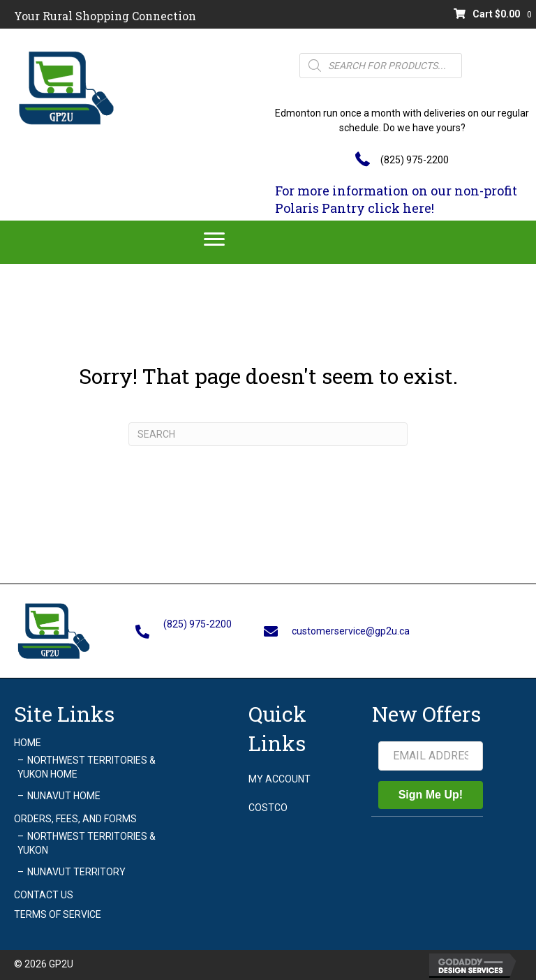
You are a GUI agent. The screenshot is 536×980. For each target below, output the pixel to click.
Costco (268, 808)
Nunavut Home (64, 796)
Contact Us (44, 895)
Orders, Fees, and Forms (75, 819)
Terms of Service (58, 914)
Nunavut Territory (76, 872)
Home (28, 743)
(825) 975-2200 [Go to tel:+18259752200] (198, 624)
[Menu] (214, 239)
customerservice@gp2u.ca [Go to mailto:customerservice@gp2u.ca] (351, 631)
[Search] (268, 434)
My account (280, 779)
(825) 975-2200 (415, 160)
